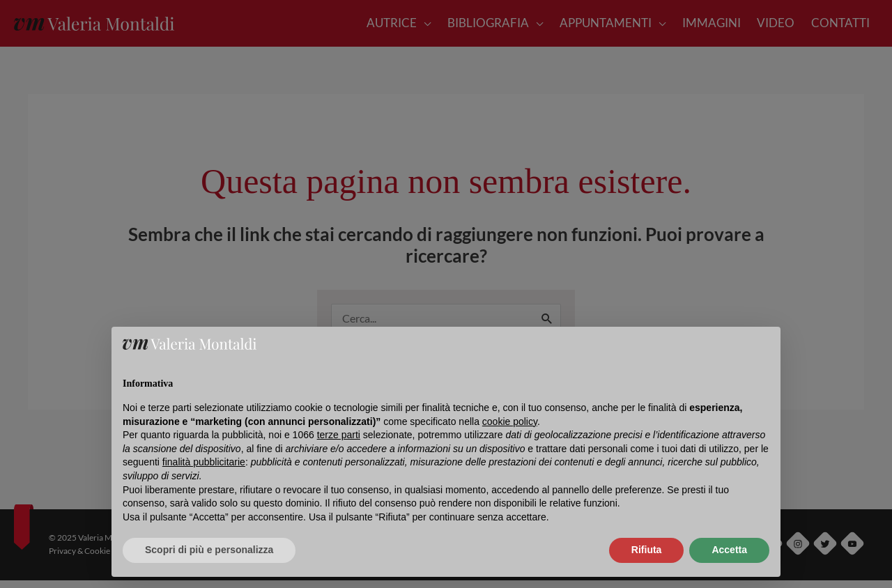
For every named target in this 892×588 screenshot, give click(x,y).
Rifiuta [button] (647, 550)
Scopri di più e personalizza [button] (209, 550)
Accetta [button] (729, 550)
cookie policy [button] (510, 421)
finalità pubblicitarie (204, 462)
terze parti (339, 435)
